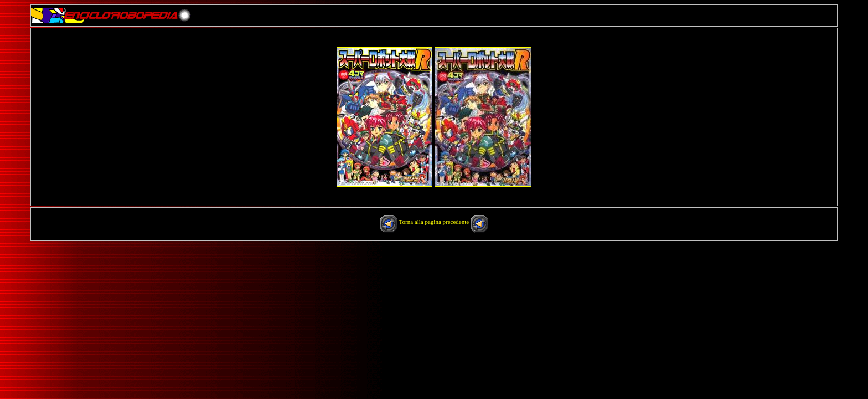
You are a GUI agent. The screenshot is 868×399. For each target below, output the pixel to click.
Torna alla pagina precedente (435, 222)
